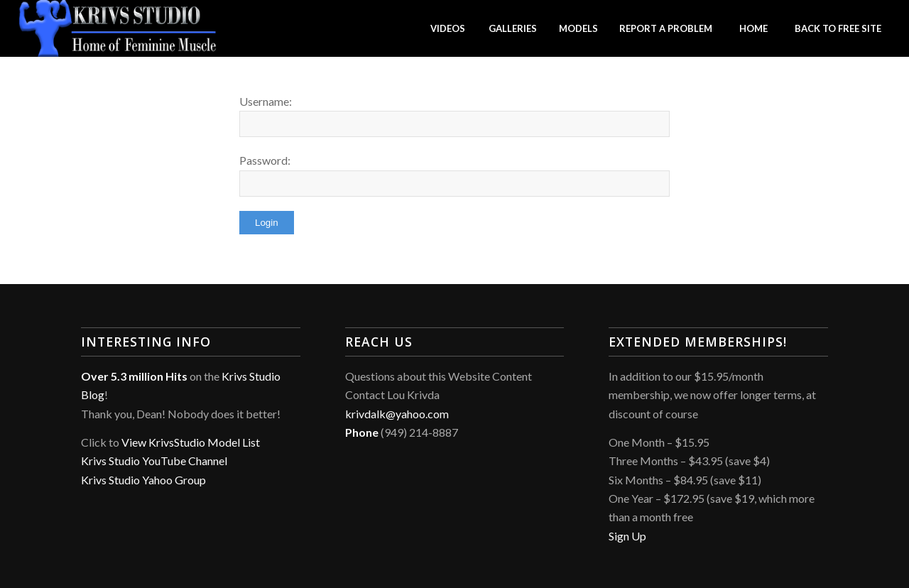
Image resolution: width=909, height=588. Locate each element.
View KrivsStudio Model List (191, 442)
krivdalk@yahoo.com (397, 414)
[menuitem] (447, 28)
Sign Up (627, 536)
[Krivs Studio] (118, 28)
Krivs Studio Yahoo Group (143, 480)
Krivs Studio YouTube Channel (154, 461)
